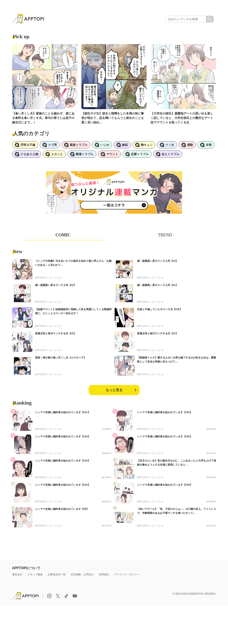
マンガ (58, 278)
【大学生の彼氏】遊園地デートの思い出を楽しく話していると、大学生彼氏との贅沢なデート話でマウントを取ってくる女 (182, 118)
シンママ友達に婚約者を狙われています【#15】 (165, 412)
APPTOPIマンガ (44, 278)
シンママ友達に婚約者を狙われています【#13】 (63, 461)
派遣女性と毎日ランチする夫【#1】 (158, 333)
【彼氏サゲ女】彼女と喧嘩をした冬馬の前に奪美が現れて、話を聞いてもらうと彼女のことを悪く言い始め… (113, 118)
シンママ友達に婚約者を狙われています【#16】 (165, 436)
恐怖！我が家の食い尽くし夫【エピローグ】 (61, 358)
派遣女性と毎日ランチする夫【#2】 (56, 333)
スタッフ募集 (35, 574)
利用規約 (104, 574)
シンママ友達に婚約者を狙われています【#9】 (62, 509)
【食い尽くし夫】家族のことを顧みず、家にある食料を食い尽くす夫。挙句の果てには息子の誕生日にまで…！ (43, 118)
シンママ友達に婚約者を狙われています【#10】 (165, 485)
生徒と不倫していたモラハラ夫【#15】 (160, 309)
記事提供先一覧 (57, 574)
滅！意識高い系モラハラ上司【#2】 (56, 285)
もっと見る (114, 390)
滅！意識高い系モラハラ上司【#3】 (158, 261)
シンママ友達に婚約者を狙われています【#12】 (63, 485)
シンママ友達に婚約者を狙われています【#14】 (63, 436)
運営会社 (17, 574)
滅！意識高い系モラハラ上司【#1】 (158, 285)
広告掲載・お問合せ (82, 574)
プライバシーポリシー (127, 574)
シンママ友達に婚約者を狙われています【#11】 (63, 412)
